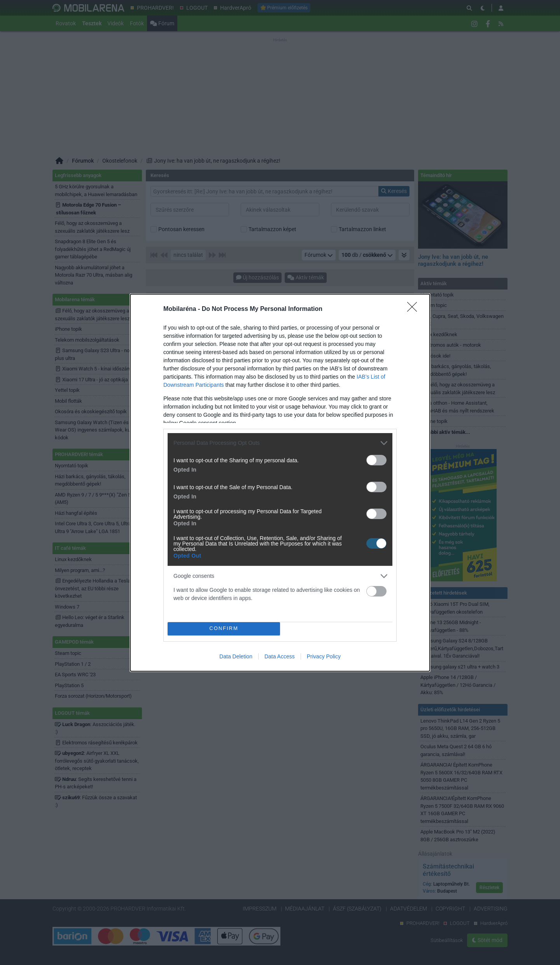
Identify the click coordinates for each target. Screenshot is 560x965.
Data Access (280, 656)
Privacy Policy (324, 656)
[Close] (415, 309)
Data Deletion (236, 656)
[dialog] (280, 483)
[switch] (376, 460)
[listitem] (280, 443)
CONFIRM (224, 629)
